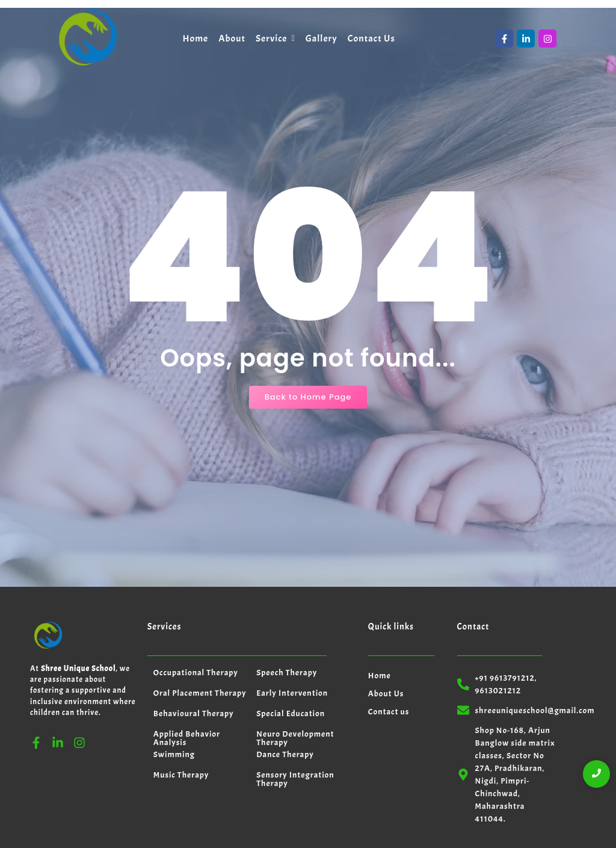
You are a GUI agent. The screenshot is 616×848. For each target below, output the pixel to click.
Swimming (174, 707)
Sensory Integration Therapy (295, 732)
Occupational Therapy (196, 626)
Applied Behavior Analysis (187, 691)
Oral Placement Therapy (200, 646)
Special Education (291, 667)
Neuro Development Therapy (295, 691)
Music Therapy (181, 728)
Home (380, 629)
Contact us (389, 665)
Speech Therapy (287, 626)
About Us (386, 647)
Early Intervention (292, 646)
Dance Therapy (285, 707)
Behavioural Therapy (194, 667)
